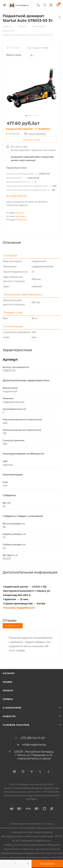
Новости (9, 716)
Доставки (20, 216)
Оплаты (19, 213)
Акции (7, 682)
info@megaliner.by (34, 745)
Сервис (8, 699)
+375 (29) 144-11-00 (32, 738)
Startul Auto (14, 55)
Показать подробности (19, 608)
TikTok (49, 772)
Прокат (8, 690)
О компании (12, 708)
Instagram (23, 772)
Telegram (32, 772)
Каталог (9, 673)
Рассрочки (21, 220)
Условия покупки (16, 725)
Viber (40, 772)
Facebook (14, 772)
